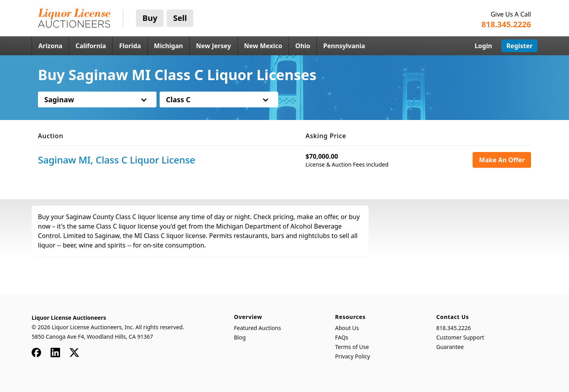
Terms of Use (352, 347)
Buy (150, 18)
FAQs (342, 337)
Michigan (169, 46)
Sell (180, 18)
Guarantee (450, 347)
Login (483, 46)
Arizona (50, 46)
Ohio (303, 46)
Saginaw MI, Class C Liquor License (117, 160)
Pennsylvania (344, 46)
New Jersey (214, 46)
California (91, 46)
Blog (240, 337)
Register (519, 46)
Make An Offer (502, 160)
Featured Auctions (257, 328)
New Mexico (263, 46)
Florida (130, 46)
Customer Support (460, 337)
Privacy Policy (352, 356)
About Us (347, 328)
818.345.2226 (454, 328)
